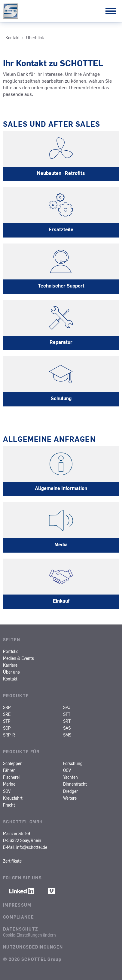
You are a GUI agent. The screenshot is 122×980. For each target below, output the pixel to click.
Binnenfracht (75, 784)
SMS (67, 735)
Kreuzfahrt (13, 798)
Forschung (73, 763)
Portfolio (11, 651)
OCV (67, 770)
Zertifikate (12, 861)
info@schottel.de (32, 847)
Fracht (9, 805)
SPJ (67, 707)
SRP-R (9, 735)
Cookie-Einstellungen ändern (29, 935)
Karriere (10, 665)
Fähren (9, 770)
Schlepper (12, 763)
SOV (7, 791)
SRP (7, 707)
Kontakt (10, 679)
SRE (7, 714)
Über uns (11, 672)
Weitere (70, 798)
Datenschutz (21, 929)
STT (67, 714)
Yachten (70, 777)
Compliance (18, 917)
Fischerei (11, 777)
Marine (9, 784)
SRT (67, 721)
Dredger (70, 791)
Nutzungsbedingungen (33, 947)
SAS (67, 728)
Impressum (17, 905)
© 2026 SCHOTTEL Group (32, 959)
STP (7, 721)
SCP (7, 728)
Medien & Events (18, 658)
